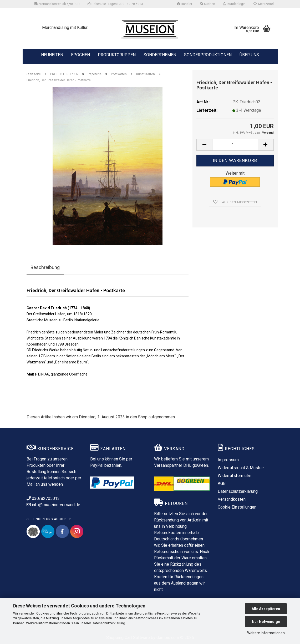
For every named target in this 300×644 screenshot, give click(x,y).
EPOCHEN (80, 54)
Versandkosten (232, 499)
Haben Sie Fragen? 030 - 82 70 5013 (115, 4)
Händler (185, 4)
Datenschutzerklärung (108, 623)
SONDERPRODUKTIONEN (208, 54)
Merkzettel (264, 4)
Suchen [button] (208, 4)
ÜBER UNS (249, 55)
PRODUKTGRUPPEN (117, 54)
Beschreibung (45, 267)
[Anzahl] (235, 145)
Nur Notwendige (266, 622)
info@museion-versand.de (53, 505)
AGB (222, 483)
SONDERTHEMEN (160, 54)
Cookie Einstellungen (237, 507)
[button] (204, 145)
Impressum (228, 460)
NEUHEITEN (52, 54)
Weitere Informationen (266, 633)
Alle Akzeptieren (266, 609)
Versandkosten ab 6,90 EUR (57, 4)
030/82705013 (43, 498)
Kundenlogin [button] (234, 4)
